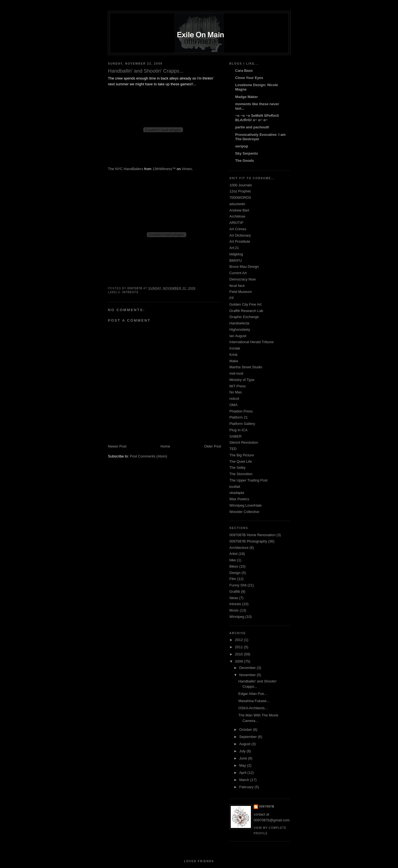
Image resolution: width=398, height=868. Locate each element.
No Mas (236, 392)
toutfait (235, 487)
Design (235, 573)
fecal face (237, 286)
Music (234, 610)
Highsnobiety (240, 330)
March (245, 780)
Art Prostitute (240, 241)
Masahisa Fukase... (254, 701)
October (246, 730)
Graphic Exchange (244, 317)
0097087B (267, 807)
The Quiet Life (241, 461)
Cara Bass (244, 71)
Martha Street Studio (246, 367)
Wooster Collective (244, 512)
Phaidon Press (241, 411)
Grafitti (235, 592)
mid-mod (236, 373)
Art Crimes (238, 229)
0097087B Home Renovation (252, 535)
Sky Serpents (246, 153)
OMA (234, 405)
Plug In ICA (238, 430)
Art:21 (234, 248)
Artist (234, 554)
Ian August (238, 336)
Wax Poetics (239, 499)
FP (232, 298)
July (243, 751)
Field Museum (241, 292)
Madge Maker (246, 97)
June (244, 758)
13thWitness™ (164, 169)
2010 (239, 654)
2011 (239, 647)
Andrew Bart (239, 210)
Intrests (130, 292)
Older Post (213, 446)
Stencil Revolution (244, 442)
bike (233, 560)
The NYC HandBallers (126, 169)
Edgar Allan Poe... (253, 694)
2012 (239, 640)
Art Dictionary (240, 235)
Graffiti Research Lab (246, 311)
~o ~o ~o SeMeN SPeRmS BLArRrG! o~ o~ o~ (257, 118)
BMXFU (236, 260)
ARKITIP (236, 223)
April (243, 773)
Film (233, 579)
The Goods (245, 161)
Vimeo (187, 169)
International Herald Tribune (251, 342)
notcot (234, 399)
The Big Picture (242, 455)
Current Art (238, 273)
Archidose (237, 216)
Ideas (234, 598)
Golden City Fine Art (245, 304)
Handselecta (239, 323)
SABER (235, 436)
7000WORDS (240, 198)
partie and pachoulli (252, 127)
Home (165, 446)
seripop (242, 146)
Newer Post (117, 446)
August (245, 744)
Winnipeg (237, 617)
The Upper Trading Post (248, 480)
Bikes (234, 566)
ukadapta (237, 493)
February (247, 787)
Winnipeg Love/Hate (246, 505)
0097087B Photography (248, 541)
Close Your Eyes (249, 78)
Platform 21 (238, 417)
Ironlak (235, 348)
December (248, 668)
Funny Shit (238, 585)
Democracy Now (242, 279)
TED (233, 449)
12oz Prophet (240, 191)
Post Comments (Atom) (149, 456)
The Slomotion (241, 474)
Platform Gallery (242, 424)
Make (234, 361)
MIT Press (238, 386)
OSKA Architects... (253, 708)
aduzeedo (237, 204)
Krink (234, 355)
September (249, 737)
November (248, 675)
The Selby (238, 468)
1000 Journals (241, 185)
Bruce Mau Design (244, 267)
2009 (239, 661)
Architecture (239, 548)
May (243, 765)
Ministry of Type (242, 380)
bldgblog (236, 254)
